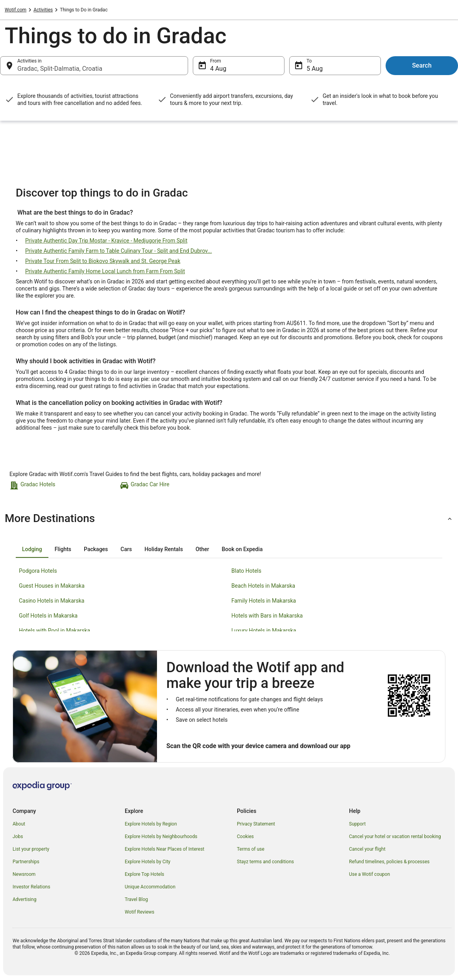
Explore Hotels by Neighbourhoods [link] (161, 837)
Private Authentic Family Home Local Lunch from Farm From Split (105, 271)
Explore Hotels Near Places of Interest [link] (164, 849)
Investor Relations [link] (31, 887)
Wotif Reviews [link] (139, 912)
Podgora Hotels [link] (38, 571)
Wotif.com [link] (16, 10)
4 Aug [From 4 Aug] (218, 69)
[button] (229, 518)
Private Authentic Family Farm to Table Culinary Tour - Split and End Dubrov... (118, 251)
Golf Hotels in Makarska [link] (48, 616)
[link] (64, 485)
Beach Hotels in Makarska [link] (263, 586)
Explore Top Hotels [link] (144, 874)
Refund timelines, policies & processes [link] (389, 862)
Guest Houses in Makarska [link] (52, 586)
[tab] (32, 549)
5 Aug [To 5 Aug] (315, 69)
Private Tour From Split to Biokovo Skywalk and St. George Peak (103, 261)
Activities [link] (43, 10)
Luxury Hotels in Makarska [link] (264, 631)
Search (422, 65)
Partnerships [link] (26, 862)
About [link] (19, 824)
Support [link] (357, 824)
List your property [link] (31, 849)
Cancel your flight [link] (367, 849)
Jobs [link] (18, 837)
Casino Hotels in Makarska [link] (52, 601)
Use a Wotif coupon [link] (369, 874)
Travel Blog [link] (136, 899)
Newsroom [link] (24, 874)
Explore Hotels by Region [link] (151, 824)
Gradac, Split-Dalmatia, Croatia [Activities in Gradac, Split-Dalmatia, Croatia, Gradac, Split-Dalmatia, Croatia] (60, 69)
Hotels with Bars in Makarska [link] (267, 616)
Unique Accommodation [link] (150, 887)
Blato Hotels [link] (246, 571)
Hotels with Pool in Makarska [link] (54, 631)
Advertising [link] (24, 899)
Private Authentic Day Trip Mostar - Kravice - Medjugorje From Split (106, 241)
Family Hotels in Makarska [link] (264, 601)
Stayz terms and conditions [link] (265, 862)
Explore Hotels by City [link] (148, 862)
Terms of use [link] (251, 849)
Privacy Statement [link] (256, 824)
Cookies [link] (245, 837)
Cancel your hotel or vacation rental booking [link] (395, 837)
